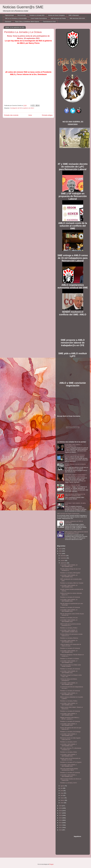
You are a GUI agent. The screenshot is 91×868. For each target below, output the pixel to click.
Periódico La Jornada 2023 (37, 15)
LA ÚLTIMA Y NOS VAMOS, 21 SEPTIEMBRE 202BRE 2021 (69, 631)
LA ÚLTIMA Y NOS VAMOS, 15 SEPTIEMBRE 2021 (69, 684)
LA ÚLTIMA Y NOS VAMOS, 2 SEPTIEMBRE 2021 (68, 765)
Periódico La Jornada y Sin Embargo (70, 732)
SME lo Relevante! (74, 15)
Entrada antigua (47, 115)
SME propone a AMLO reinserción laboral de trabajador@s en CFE (76, 533)
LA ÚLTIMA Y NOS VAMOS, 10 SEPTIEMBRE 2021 (69, 704)
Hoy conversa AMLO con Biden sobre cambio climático (71, 666)
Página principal (9, 15)
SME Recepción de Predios (58, 18)
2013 (61, 823)
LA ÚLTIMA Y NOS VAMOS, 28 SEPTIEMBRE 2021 (69, 576)
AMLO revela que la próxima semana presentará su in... (70, 625)
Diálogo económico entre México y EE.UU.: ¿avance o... (70, 718)
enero (62, 803)
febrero (63, 800)
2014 (61, 820)
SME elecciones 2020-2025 (77, 18)
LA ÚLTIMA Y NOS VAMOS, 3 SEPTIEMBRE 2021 (68, 755)
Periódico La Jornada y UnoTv (69, 742)
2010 (61, 830)
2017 (61, 813)
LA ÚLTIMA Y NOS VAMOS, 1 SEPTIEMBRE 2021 (68, 776)
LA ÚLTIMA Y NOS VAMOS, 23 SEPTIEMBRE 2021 (69, 621)
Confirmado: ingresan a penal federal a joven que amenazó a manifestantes (76, 475)
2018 (61, 811)
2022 (61, 551)
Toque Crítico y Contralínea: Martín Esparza (27, 22)
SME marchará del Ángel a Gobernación (68, 514)
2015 (61, 818)
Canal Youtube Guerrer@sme (39, 18)
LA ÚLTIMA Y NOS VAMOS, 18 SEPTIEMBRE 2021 (69, 652)
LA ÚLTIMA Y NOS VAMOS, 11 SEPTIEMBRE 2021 (69, 694)
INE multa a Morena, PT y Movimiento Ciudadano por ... (71, 749)
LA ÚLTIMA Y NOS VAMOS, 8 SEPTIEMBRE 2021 (68, 725)
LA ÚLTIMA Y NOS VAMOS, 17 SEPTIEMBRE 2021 (69, 662)
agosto (63, 786)
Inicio (30, 115)
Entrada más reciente (11, 115)
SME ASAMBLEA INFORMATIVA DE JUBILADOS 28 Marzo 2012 (75, 495)
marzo (62, 798)
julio (62, 788)
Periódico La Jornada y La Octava (70, 659)
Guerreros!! (8, 22)
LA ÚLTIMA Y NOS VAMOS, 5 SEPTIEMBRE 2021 (68, 735)
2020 (61, 806)
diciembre (63, 556)
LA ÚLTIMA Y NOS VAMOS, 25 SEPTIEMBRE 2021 (69, 600)
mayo (62, 793)
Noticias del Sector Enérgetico (56, 15)
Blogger (51, 864)
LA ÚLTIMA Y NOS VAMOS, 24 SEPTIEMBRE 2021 (69, 611)
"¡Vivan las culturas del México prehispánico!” (69, 680)
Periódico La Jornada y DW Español (70, 573)
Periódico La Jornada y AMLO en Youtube (72, 583)
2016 (61, 815)
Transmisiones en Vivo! (49, 22)
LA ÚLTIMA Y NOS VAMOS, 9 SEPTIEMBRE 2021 (68, 714)
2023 (61, 549)
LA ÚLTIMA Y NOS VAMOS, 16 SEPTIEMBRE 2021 (69, 672)
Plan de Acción (22, 15)
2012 (61, 825)
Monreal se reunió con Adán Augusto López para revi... (70, 739)
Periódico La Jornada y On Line (69, 618)
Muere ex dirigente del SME (73, 485)
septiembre (64, 563)
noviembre (64, 558)
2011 (61, 828)
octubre (63, 560)
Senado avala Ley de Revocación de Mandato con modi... (70, 759)
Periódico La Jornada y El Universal (75, 455)
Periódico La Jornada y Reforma (69, 638)
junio (62, 791)
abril (62, 795)
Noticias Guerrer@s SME (23, 7)
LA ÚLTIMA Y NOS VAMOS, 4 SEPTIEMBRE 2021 (73, 445)
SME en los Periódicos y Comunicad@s (16, 18)
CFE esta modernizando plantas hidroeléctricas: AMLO (69, 769)
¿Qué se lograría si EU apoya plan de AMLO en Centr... (71, 645)
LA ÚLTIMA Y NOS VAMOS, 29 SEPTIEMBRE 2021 (69, 566)
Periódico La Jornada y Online (69, 752)
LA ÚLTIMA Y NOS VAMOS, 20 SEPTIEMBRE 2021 (69, 641)
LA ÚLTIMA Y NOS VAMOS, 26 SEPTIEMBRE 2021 (69, 586)
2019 (61, 808)
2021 (61, 554)
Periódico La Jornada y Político (69, 628)
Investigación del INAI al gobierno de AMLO (22, 108)
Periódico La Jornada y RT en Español (71, 762)
